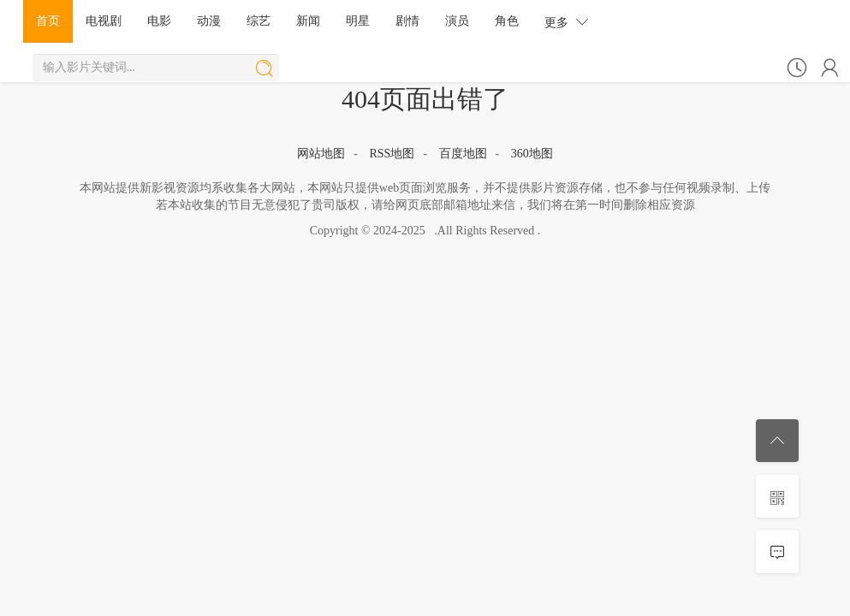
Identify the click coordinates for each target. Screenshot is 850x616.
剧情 (407, 21)
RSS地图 (392, 154)
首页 (48, 21)
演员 (457, 21)
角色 (507, 21)
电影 (159, 21)
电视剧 (104, 21)
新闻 (308, 21)
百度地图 (463, 154)
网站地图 (321, 154)
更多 (567, 22)
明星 (358, 21)
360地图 (532, 154)
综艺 (259, 21)
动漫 (209, 21)
